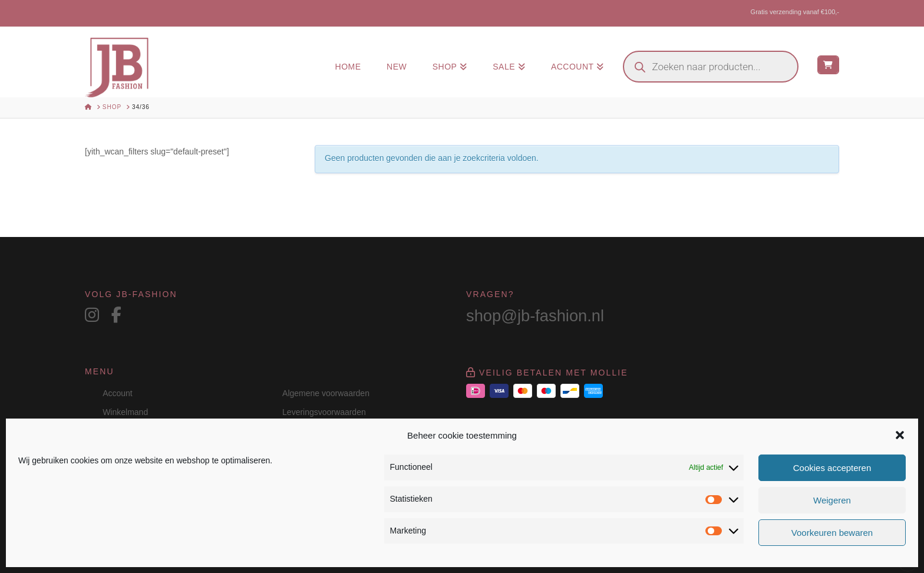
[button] (900, 435)
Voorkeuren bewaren (832, 533)
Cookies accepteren (832, 468)
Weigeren (832, 500)
